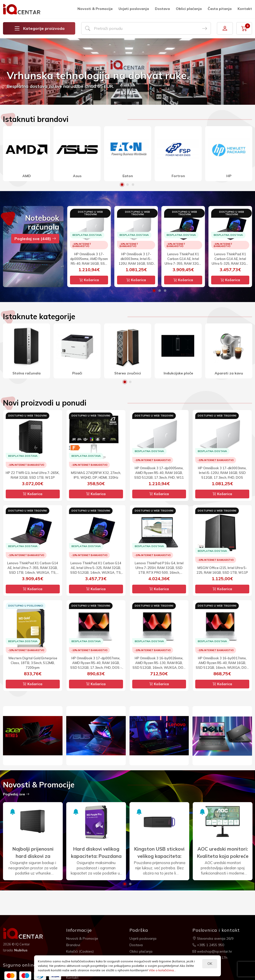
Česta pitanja (220, 9)
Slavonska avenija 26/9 (214, 938)
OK (210, 964)
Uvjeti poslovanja (134, 9)
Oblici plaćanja (189, 9)
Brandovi (74, 945)
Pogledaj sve (16, 794)
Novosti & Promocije (95, 9)
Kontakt (245, 9)
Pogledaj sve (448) (35, 239)
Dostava (162, 9)
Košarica (89, 280)
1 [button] (122, 185)
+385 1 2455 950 (208, 945)
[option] (127, 72)
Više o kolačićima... (162, 970)
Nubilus (21, 950)
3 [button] (133, 185)
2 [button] (127, 185)
